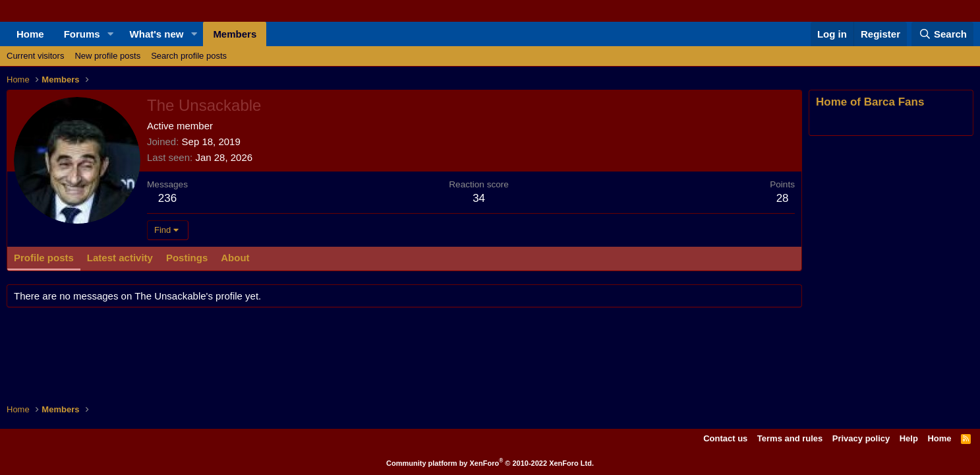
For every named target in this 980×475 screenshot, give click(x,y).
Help (909, 438)
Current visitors (35, 56)
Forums (82, 34)
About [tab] (235, 258)
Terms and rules (790, 438)
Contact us (725, 438)
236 (167, 198)
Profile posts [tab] (44, 258)
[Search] (942, 34)
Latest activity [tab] (120, 258)
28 (783, 198)
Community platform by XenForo (490, 463)
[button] (111, 34)
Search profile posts (189, 56)
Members (235, 34)
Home (30, 34)
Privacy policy (861, 438)
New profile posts (107, 56)
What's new (157, 34)
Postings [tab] (187, 258)
